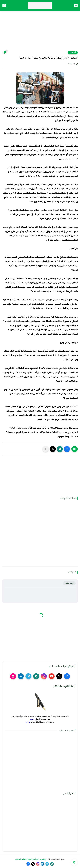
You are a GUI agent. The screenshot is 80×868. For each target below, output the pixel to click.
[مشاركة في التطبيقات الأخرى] (46, 449)
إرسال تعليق (69, 583)
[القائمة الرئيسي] (76, 6)
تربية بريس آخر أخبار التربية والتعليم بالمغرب (31, 859)
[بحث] (4, 6)
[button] (67, 449)
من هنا (32, 719)
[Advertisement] (40, 32)
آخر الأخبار (73, 53)
